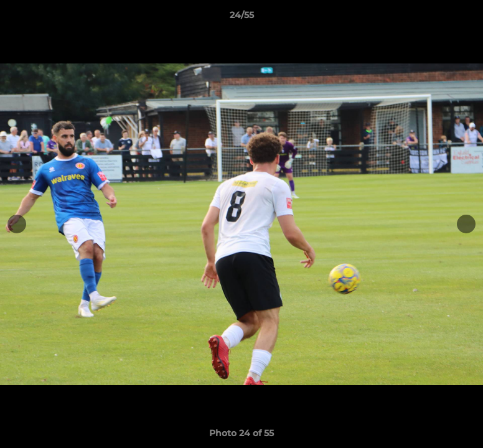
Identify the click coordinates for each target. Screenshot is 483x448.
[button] (461, 18)
